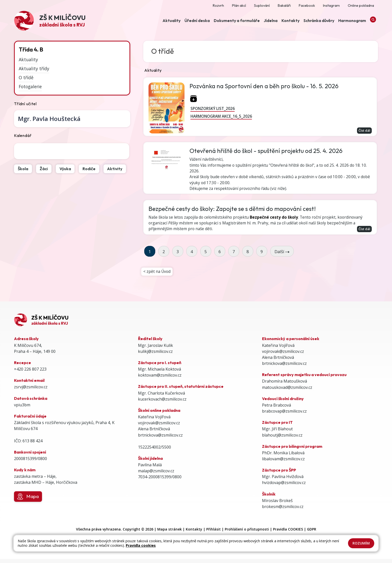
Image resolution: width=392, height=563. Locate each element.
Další (282, 255)
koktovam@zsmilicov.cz (160, 379)
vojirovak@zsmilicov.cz (159, 427)
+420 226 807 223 (30, 373)
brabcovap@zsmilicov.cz (284, 415)
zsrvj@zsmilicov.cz (31, 391)
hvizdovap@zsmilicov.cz (284, 487)
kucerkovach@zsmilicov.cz (162, 403)
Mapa (28, 501)
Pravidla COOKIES (288, 533)
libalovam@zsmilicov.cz (283, 463)
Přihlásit (213, 533)
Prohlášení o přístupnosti (247, 533)
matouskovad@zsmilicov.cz (287, 391)
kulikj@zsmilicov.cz (155, 355)
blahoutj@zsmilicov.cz (282, 439)
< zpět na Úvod (157, 275)
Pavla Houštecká (49, 119)
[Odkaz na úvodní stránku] (50, 21)
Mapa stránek (169, 533)
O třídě (26, 77)
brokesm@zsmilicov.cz (283, 511)
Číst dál (363, 131)
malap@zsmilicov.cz (156, 475)
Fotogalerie (30, 86)
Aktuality (28, 59)
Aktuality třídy (34, 68)
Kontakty (194, 533)
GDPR (312, 533)
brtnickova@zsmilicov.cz (160, 439)
